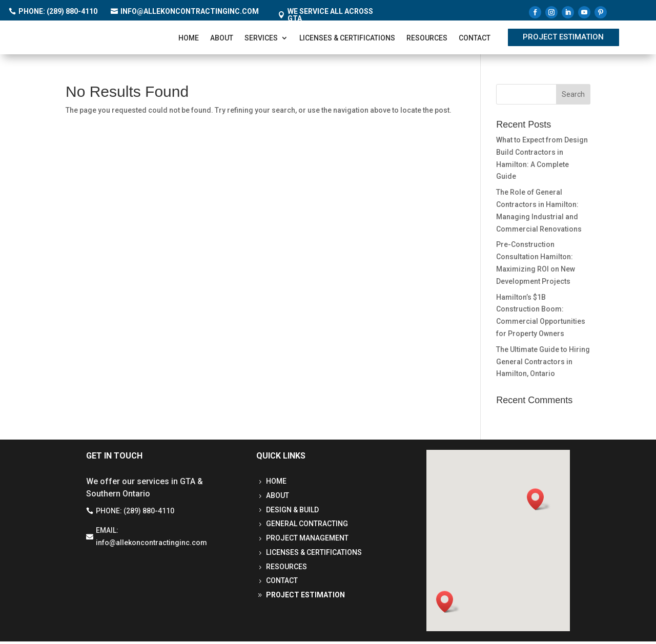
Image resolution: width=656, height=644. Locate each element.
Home (189, 39)
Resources (427, 39)
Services (261, 39)
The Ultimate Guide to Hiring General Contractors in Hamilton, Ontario (543, 364)
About (222, 39)
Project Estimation (563, 38)
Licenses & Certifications (347, 39)
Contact (475, 39)
